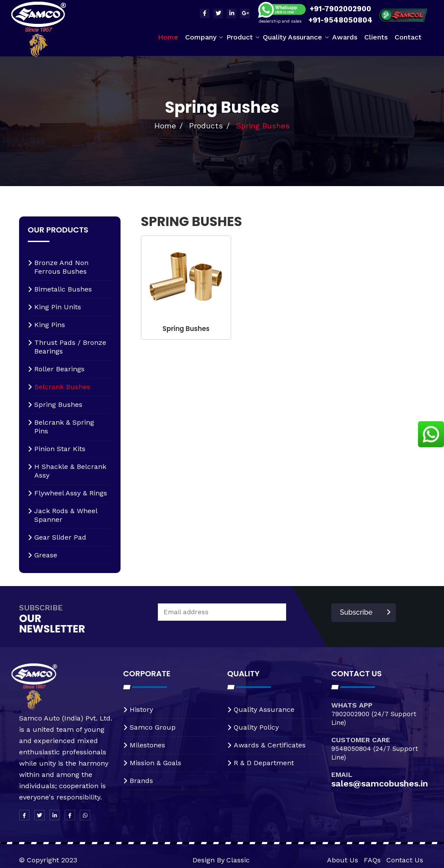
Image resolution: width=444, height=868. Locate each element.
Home (168, 37)
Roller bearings (59, 369)
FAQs (372, 860)
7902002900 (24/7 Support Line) (374, 718)
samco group (153, 727)
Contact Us (405, 860)
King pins (50, 325)
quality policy (256, 727)
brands (141, 781)
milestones (147, 745)
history (141, 709)
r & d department (264, 763)
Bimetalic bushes (63, 289)
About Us (343, 860)
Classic (238, 860)
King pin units (58, 307)
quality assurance (264, 709)
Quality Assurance (292, 37)
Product (240, 37)
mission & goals (155, 763)
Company (201, 37)
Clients (376, 37)
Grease (46, 555)
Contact (408, 37)
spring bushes (58, 405)
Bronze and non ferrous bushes (61, 267)
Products (206, 126)
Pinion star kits (60, 449)
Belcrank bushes (62, 387)
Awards (345, 37)
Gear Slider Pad (60, 537)
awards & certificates (270, 745)
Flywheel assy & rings (71, 493)
